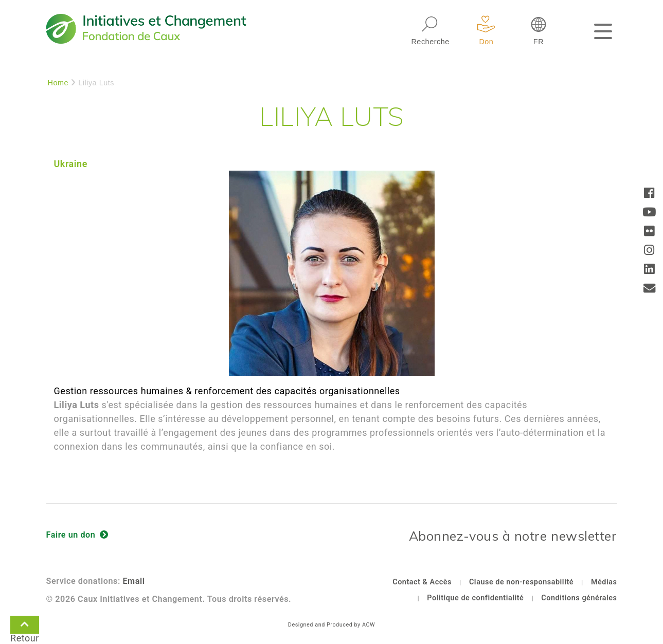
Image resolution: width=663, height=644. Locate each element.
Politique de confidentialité (475, 598)
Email (133, 581)
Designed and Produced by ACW (331, 625)
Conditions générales (579, 598)
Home (58, 83)
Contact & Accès (422, 582)
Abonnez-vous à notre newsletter (513, 536)
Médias (604, 582)
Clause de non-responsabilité (521, 582)
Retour (25, 627)
